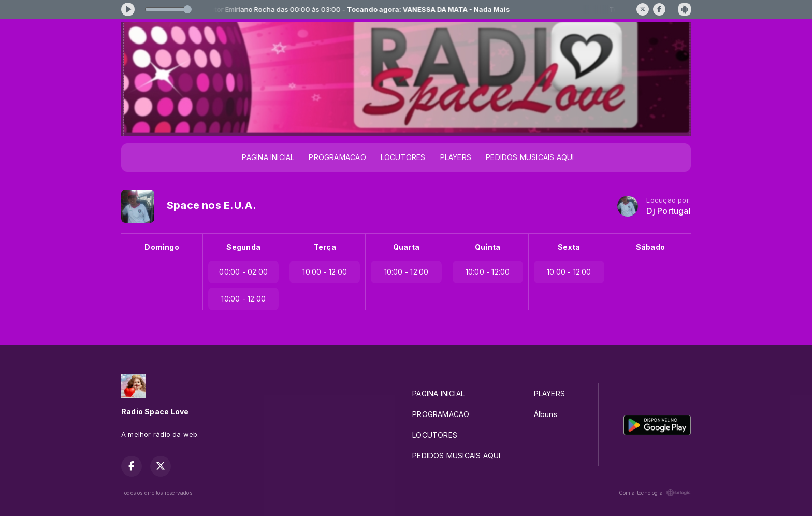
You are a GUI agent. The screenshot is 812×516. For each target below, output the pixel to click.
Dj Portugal (668, 211)
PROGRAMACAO (337, 157)
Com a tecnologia (655, 493)
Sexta (569, 247)
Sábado (650, 247)
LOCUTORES (403, 157)
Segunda (243, 247)
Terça (325, 247)
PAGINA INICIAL (268, 157)
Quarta (406, 247)
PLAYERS (456, 157)
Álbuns (546, 414)
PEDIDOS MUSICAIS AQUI (530, 157)
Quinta (488, 247)
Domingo (162, 247)
